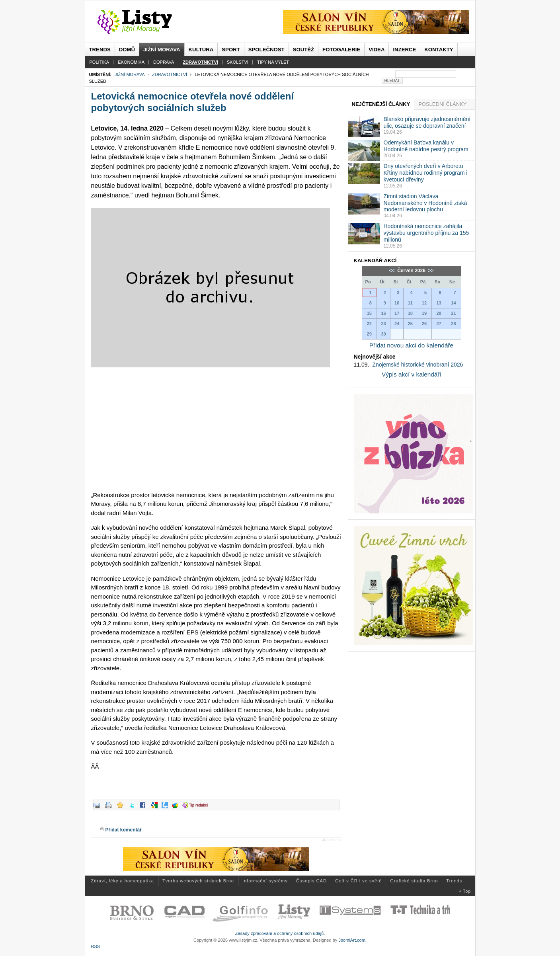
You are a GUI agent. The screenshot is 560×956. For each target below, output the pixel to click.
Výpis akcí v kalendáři (411, 374)
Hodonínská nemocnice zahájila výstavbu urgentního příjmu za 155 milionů (426, 233)
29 (369, 334)
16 (383, 313)
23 (383, 324)
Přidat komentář (124, 830)
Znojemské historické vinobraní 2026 (418, 365)
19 (424, 313)
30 (383, 334)
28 (453, 324)
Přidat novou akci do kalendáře (411, 345)
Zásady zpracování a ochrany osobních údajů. (280, 933)
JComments (332, 840)
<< (392, 271)
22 (369, 324)
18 (410, 313)
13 (439, 303)
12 (424, 303)
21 (453, 313)
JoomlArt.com (352, 940)
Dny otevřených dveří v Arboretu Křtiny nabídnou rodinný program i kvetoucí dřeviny (426, 173)
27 (439, 324)
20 (439, 313)
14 (453, 303)
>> (430, 271)
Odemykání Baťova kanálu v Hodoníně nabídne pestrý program (426, 146)
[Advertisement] (216, 429)
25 (410, 324)
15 (369, 313)
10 (397, 303)
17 (397, 313)
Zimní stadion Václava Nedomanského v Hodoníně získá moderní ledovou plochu (425, 203)
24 (397, 324)
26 (424, 324)
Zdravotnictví (170, 74)
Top (467, 891)
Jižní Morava (130, 74)
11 (410, 303)
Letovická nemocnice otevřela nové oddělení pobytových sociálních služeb (193, 102)
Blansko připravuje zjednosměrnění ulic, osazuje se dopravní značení (427, 122)
